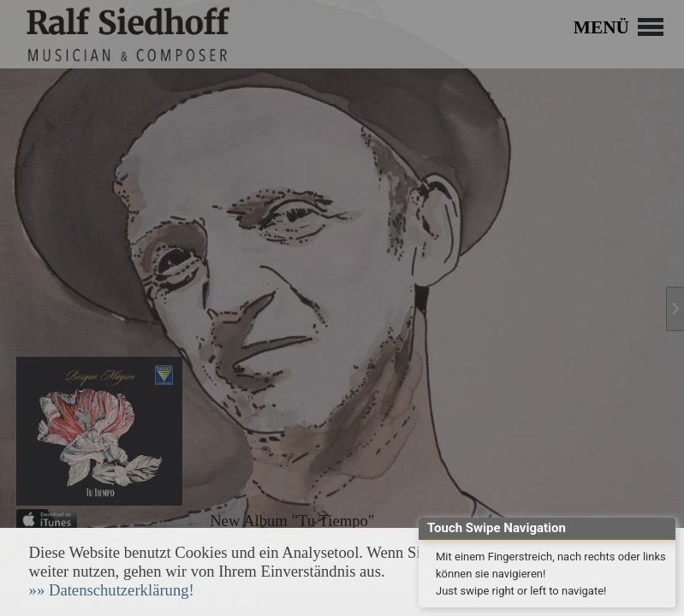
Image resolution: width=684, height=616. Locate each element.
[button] (112, 590)
